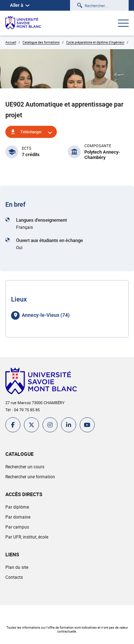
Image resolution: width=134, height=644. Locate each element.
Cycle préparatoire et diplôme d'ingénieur (95, 42)
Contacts (14, 577)
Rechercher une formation (30, 476)
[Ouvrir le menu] (123, 24)
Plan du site (17, 567)
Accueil (11, 42)
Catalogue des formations (41, 42)
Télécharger (31, 132)
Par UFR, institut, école (27, 537)
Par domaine (18, 517)
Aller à (20, 5)
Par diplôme (17, 507)
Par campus (17, 527)
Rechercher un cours (25, 467)
